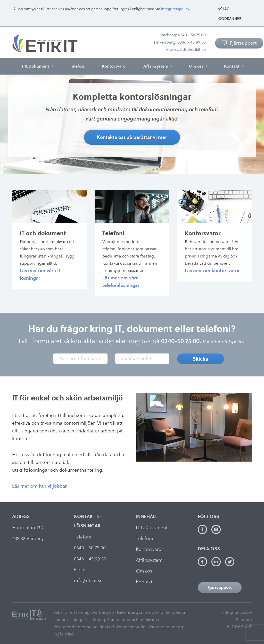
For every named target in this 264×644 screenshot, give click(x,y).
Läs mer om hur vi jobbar (39, 486)
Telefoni (78, 66)
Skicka (201, 359)
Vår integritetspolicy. (224, 342)
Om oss (197, 66)
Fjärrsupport (239, 43)
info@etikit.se (193, 49)
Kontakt (232, 66)
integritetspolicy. (176, 9)
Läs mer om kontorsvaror (212, 271)
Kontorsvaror (114, 66)
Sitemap (244, 620)
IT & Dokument (35, 66)
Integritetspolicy (237, 612)
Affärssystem (156, 66)
